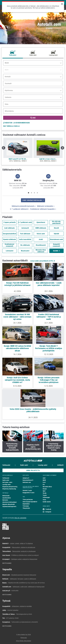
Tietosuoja (26, 506)
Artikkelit (60, 465)
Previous (4, 148)
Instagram (48, 512)
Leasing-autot (43, 465)
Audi (44, 478)
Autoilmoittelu (7, 498)
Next (62, 148)
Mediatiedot (6, 496)
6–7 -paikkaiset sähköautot (20, 209)
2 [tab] (32, 193)
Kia (44, 484)
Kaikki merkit (47, 502)
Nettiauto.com (27, 482)
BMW (44, 480)
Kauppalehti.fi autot (29, 493)
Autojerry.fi (26, 478)
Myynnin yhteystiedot (9, 504)
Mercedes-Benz (47, 487)
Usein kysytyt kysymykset (30, 502)
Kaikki (56, 251)
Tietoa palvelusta (28, 499)
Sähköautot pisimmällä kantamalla (24, 206)
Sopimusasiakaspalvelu (9, 506)
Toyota (45, 495)
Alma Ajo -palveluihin (20, 518)
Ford (44, 482)
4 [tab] (37, 193)
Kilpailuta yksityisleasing (10, 487)
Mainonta (5, 500)
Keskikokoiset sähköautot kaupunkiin (43, 209)
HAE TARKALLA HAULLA (11, 126)
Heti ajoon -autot (7, 482)
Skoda (45, 493)
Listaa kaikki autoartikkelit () (42, 261)
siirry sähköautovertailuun (33, 200)
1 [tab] (29, 193)
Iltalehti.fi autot (27, 490)
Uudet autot (24, 465)
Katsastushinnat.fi (28, 480)
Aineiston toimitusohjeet (10, 502)
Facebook (48, 509)
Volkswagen (46, 497)
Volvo (44, 500)
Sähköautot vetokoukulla (46, 206)
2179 (51, 261)
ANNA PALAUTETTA (33, 470)
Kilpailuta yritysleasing (9, 489)
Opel (44, 491)
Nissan (45, 489)
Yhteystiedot (26, 508)
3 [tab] (34, 193)
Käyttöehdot (26, 504)
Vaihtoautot (6, 465)
